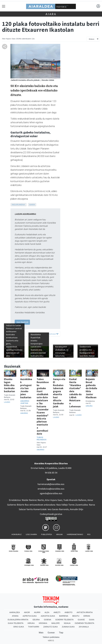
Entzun (92, 39)
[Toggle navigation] (4, 6)
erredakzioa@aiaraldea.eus (51, 489)
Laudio (7, 402)
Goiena (47, 620)
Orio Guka (18, 627)
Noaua (67, 623)
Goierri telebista (64, 620)
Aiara (51, 14)
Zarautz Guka (50, 627)
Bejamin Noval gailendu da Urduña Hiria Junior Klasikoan (91, 388)
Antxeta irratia (85, 612)
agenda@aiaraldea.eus (51, 493)
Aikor (27, 612)
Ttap (61, 633)
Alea (47, 612)
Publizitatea (47, 534)
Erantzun (53, 334)
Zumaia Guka (68, 627)
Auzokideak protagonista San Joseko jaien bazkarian (26, 388)
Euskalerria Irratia (18, 620)
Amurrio (24, 413)
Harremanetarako (75, 534)
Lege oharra (31, 534)
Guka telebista (16, 623)
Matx (41, 633)
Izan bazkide (22, 322)
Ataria (15, 616)
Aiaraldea (15, 612)
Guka (92, 620)
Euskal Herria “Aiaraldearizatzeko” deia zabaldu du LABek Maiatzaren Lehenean (75, 393)
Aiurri (37, 612)
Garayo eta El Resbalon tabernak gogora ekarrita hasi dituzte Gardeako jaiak (59, 393)
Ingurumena (18, 205)
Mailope (56, 623)
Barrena (64, 616)
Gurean (51, 633)
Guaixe (81, 620)
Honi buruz (17, 534)
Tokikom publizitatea (51, 637)
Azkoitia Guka (48, 616)
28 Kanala (84, 627)
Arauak (59, 534)
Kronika (43, 623)
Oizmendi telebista (84, 623)
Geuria (36, 620)
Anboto (69, 612)
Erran (87, 616)
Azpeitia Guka (30, 616)
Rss (89, 534)
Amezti (57, 612)
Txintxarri (34, 627)
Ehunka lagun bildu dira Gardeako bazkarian (9, 385)
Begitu (76, 616)
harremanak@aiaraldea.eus (51, 484)
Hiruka (31, 623)
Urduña (89, 406)
